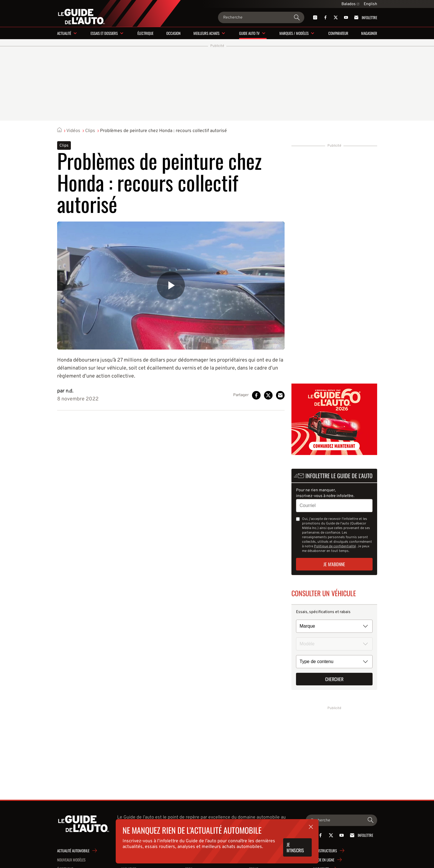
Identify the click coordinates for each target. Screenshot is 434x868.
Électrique (145, 33)
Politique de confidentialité (335, 546)
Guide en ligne (324, 860)
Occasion (173, 33)
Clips (90, 131)
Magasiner (369, 33)
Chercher (334, 679)
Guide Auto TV (249, 33)
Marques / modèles (294, 33)
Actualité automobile (73, 851)
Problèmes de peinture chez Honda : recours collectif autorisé (163, 131)
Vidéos (73, 131)
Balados (350, 4)
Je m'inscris (295, 847)
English (370, 4)
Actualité (64, 33)
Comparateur (338, 33)
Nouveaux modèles (71, 860)
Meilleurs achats (206, 33)
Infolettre (365, 17)
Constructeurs (325, 851)
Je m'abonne (334, 564)
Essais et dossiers (104, 33)
